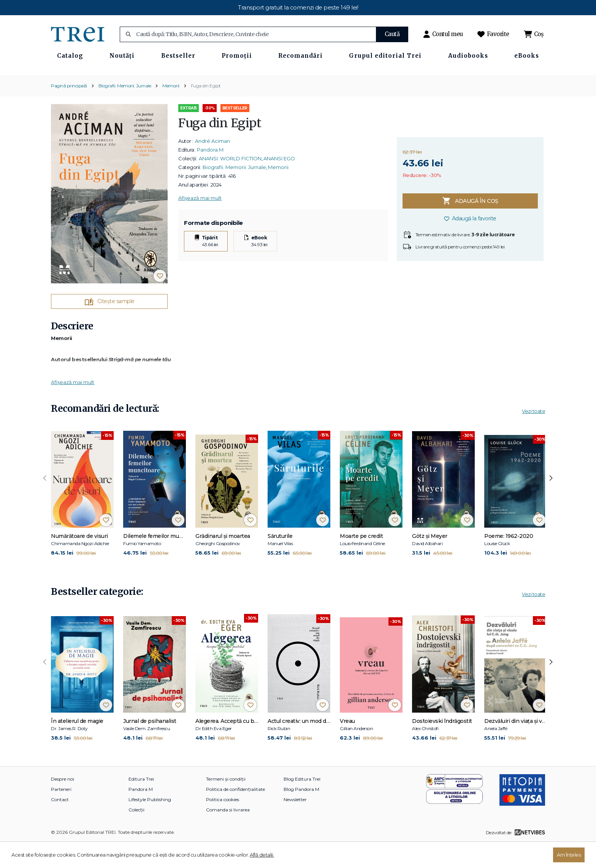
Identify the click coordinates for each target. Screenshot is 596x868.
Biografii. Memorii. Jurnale (125, 110)
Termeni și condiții (226, 804)
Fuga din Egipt (206, 110)
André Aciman (212, 166)
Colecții (136, 835)
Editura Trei (141, 804)
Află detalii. (262, 855)
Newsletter (295, 825)
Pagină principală (69, 110)
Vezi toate (533, 436)
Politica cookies (223, 825)
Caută (392, 34)
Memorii (171, 110)
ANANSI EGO (279, 183)
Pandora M (210, 175)
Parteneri (61, 814)
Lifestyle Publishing (150, 825)
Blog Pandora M (301, 814)
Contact (60, 825)
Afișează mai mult (200, 223)
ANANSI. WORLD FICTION (230, 183)
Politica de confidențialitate (235, 814)
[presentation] (45, 503)
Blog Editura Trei (302, 804)
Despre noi (63, 804)
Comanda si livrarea (228, 835)
